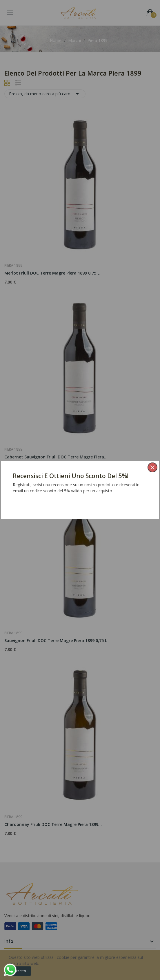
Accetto (20, 971)
